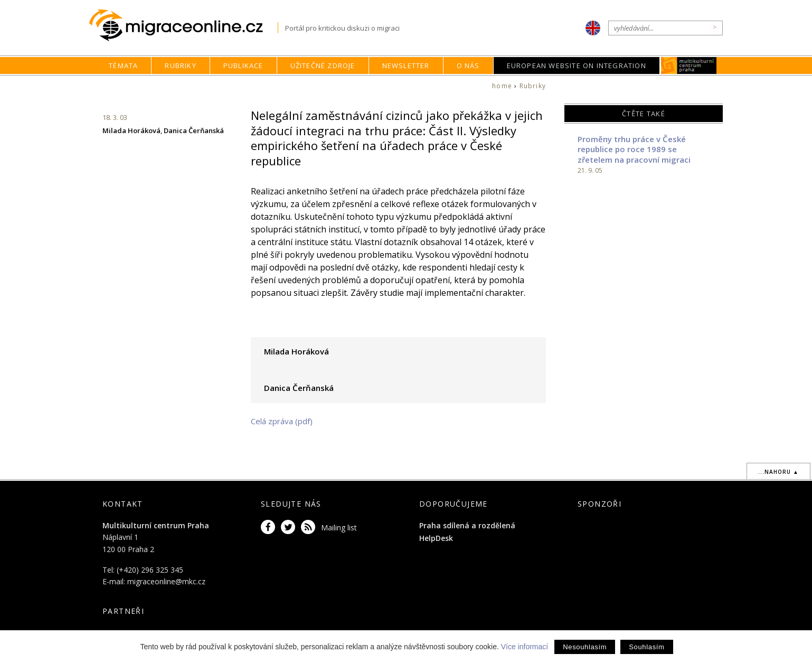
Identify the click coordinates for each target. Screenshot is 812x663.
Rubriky (180, 66)
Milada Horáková (131, 130)
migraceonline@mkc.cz (166, 581)
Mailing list (339, 527)
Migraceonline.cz (183, 26)
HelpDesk (436, 538)
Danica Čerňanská (194, 130)
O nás (468, 66)
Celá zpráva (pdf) (282, 421)
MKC (689, 66)
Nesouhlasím (585, 647)
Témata (123, 66)
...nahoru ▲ (778, 472)
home (502, 86)
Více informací (525, 647)
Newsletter (406, 66)
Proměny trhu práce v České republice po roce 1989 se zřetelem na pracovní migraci (634, 149)
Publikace (243, 66)
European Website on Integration (577, 66)
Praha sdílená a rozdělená (467, 525)
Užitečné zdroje (323, 66)
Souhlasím (646, 647)
